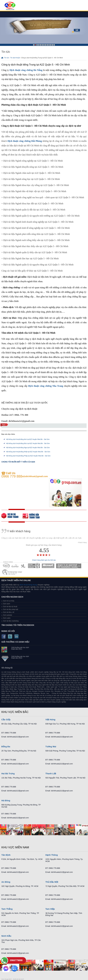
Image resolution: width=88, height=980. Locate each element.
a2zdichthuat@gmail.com (35, 476)
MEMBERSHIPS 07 (12, 572)
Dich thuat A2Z (7, 979)
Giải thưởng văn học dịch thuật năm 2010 (20, 657)
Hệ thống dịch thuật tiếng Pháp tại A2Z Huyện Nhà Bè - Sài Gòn (28, 456)
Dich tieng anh (10, 6)
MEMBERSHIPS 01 (6, 566)
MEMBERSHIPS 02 (15, 566)
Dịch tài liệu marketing (11, 621)
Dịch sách (7, 604)
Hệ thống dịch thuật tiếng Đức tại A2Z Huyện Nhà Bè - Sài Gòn (28, 443)
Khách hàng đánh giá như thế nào (44, 560)
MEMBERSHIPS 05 (48, 566)
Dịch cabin (7, 618)
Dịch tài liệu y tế (9, 612)
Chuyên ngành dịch (12, 597)
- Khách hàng (82, 542)
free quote (12, 516)
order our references (33, 516)
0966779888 (16, 960)
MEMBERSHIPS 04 (34, 566)
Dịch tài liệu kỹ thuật (10, 606)
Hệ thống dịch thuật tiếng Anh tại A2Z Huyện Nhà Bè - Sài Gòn (28, 439)
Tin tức (7, 58)
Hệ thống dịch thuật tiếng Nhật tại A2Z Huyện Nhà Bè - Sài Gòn (28, 452)
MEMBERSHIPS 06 (69, 566)
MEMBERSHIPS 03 (24, 566)
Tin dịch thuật (15, 58)
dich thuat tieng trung (28, 585)
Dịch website (8, 615)
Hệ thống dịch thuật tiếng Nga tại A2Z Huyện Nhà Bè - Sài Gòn (28, 448)
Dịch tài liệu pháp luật (11, 609)
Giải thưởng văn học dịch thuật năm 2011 (20, 648)
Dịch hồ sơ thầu (9, 601)
